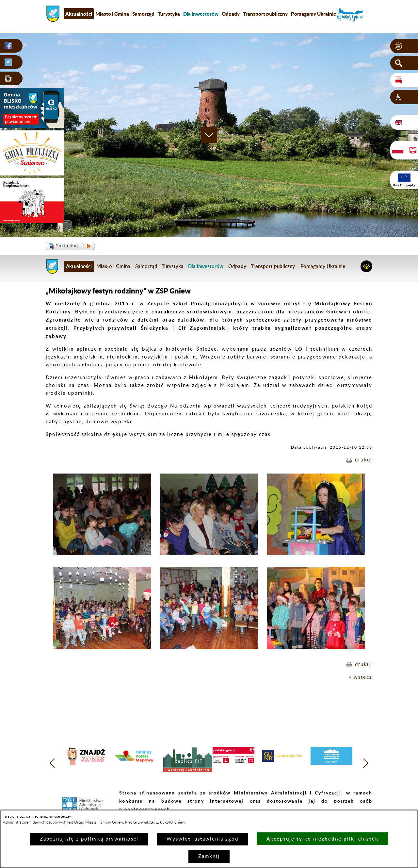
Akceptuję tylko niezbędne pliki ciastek (322, 839)
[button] (404, 46)
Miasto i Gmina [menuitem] (112, 14)
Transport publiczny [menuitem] (265, 14)
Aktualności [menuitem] (79, 14)
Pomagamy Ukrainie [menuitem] (313, 14)
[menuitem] (201, 14)
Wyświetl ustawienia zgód (202, 839)
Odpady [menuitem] (231, 14)
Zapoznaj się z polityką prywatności (89, 839)
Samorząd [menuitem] (143, 14)
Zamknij (209, 856)
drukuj (364, 460)
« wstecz (361, 677)
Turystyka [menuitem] (169, 14)
